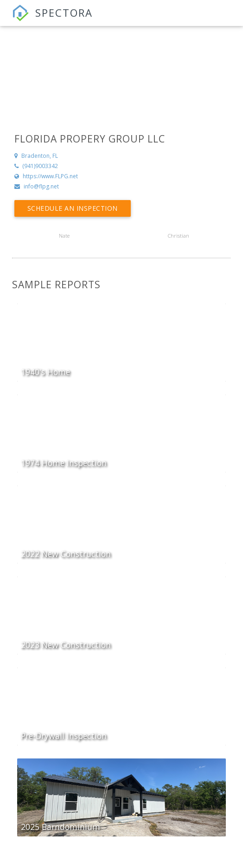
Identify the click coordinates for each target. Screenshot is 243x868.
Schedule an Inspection (73, 208)
